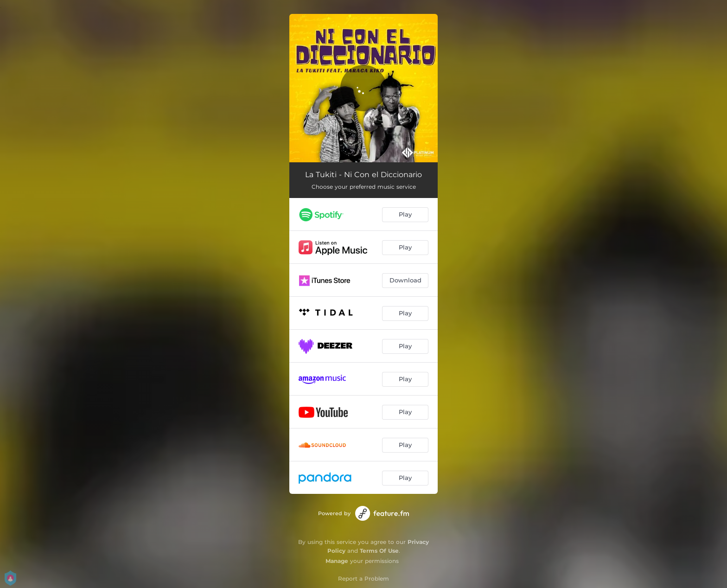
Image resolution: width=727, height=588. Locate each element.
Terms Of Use (379, 551)
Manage (337, 561)
